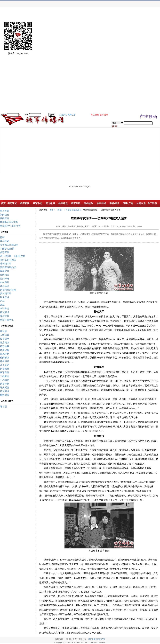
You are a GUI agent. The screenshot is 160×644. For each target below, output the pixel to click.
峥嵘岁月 (5, 271)
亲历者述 (5, 365)
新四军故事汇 (7, 320)
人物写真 (5, 335)
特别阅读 (5, 312)
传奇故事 (5, 339)
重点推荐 (5, 211)
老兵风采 (5, 286)
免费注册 (72, 115)
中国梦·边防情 (7, 249)
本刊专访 (5, 309)
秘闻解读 (5, 358)
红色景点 (5, 297)
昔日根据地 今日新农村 (13, 256)
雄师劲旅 (5, 395)
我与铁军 (5, 316)
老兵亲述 (5, 241)
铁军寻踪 (5, 373)
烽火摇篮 (5, 388)
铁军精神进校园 (8, 290)
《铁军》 (60, 210)
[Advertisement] (149, 63)
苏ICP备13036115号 (97, 639)
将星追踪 (5, 361)
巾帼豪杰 (5, 376)
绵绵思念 (5, 275)
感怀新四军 (6, 264)
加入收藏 (95, 115)
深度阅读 (5, 343)
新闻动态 (5, 215)
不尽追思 (5, 380)
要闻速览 (5, 218)
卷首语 (3, 331)
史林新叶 (5, 282)
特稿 (2, 237)
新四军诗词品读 (8, 267)
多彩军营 (5, 252)
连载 (2, 305)
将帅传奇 (5, 279)
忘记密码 (63, 115)
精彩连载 (5, 346)
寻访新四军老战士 (9, 245)
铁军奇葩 (5, 384)
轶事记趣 (5, 350)
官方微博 (104, 115)
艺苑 (2, 301)
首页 (52, 210)
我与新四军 (6, 294)
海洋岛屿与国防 (8, 260)
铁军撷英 (5, 369)
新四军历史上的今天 (10, 226)
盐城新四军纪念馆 (9, 222)
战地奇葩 (5, 354)
